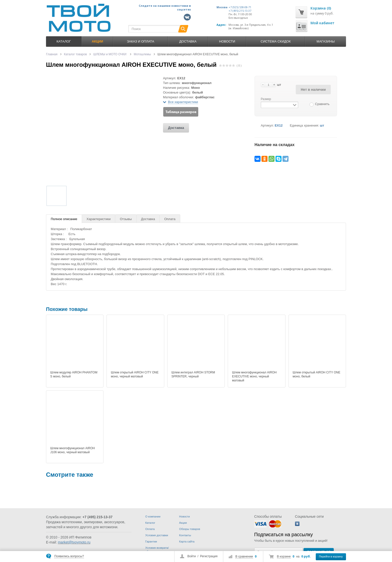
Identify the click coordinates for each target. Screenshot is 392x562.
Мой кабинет (322, 23)
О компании (153, 516)
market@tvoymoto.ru (74, 542)
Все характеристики (183, 102)
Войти (192, 556)
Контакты (185, 535)
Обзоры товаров (190, 529)
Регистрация (209, 556)
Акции (183, 523)
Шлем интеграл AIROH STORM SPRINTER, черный (193, 374)
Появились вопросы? (69, 556)
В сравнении (244, 556)
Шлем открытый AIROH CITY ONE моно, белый (317, 374)
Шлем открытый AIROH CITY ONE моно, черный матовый (135, 374)
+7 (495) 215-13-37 (240, 11)
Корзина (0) (321, 8)
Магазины (325, 41)
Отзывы (126, 219)
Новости (227, 41)
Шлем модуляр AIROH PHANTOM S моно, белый (74, 374)
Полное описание (64, 219)
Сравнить (322, 104)
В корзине (284, 556)
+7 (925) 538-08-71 (240, 7)
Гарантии (151, 541)
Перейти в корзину (331, 556)
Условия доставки (157, 535)
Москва (222, 7)
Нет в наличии (313, 90)
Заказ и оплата (141, 41)
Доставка (188, 41)
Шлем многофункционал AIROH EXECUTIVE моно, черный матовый (254, 376)
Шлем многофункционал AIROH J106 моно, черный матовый (72, 450)
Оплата (170, 219)
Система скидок (276, 41)
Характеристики (98, 219)
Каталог (64, 41)
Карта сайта (187, 541)
